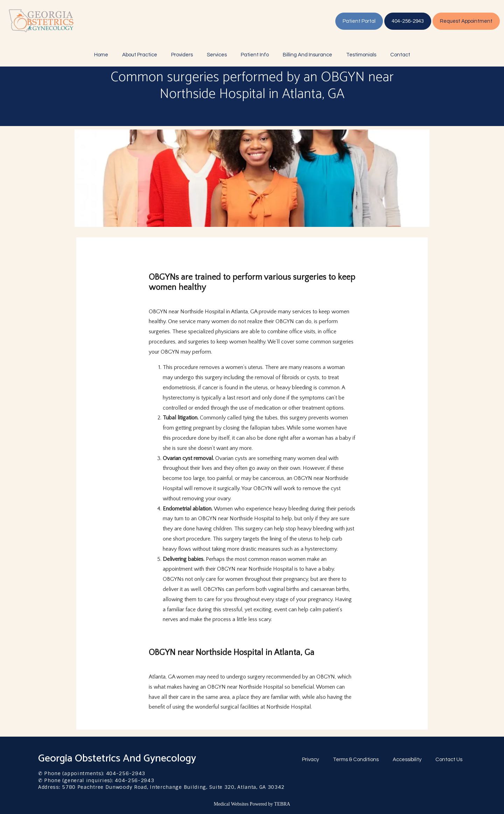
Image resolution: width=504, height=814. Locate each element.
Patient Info (255, 55)
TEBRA (282, 804)
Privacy (310, 760)
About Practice (140, 55)
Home (101, 55)
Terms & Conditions (356, 760)
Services (217, 55)
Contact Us (449, 760)
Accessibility (407, 760)
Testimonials (361, 55)
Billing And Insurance (307, 55)
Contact (400, 55)
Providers (182, 55)
